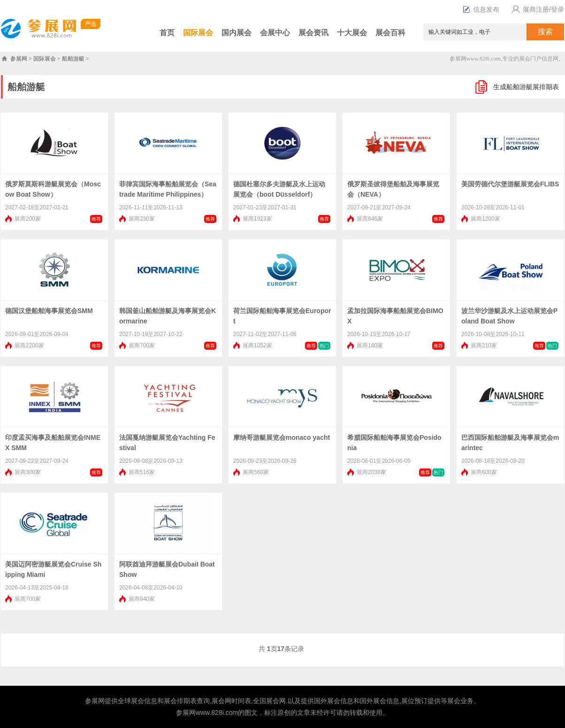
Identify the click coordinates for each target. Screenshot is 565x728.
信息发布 (481, 9)
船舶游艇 (73, 59)
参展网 (19, 59)
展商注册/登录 (536, 9)
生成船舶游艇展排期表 (526, 87)
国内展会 (237, 33)
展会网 (221, 701)
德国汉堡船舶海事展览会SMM (49, 311)
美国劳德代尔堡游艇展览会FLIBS (510, 184)
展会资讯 (313, 33)
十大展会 (352, 33)
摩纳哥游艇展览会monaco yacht (282, 437)
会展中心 (275, 33)
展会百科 (390, 33)
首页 (167, 33)
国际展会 (198, 33)
